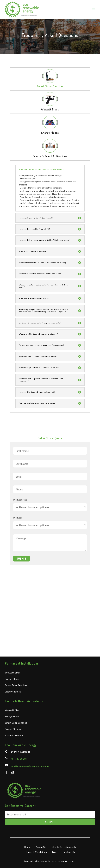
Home (27, 847)
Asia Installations (14, 736)
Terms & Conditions (36, 852)
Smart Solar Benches (16, 685)
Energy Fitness (13, 692)
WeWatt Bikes (13, 673)
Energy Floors (12, 679)
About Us (41, 847)
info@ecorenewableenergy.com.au (30, 766)
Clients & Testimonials (64, 847)
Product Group (20, 500)
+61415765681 (19, 759)
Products (18, 518)
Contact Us (69, 852)
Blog (55, 852)
